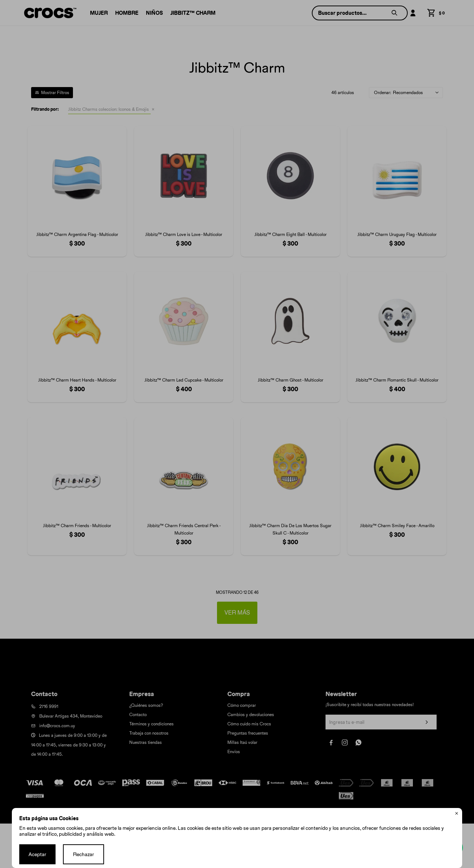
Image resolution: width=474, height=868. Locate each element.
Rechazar (84, 854)
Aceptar (37, 854)
